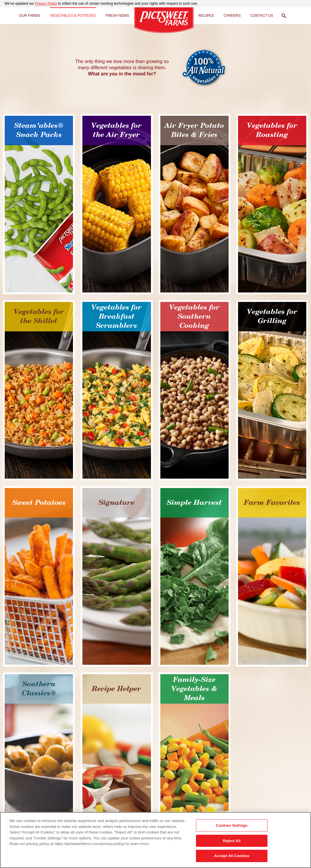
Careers (232, 16)
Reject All (232, 841)
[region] (155, 840)
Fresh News (117, 16)
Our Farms (30, 16)
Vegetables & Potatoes (73, 16)
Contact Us (262, 16)
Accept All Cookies (232, 856)
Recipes (206, 16)
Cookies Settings (232, 825)
